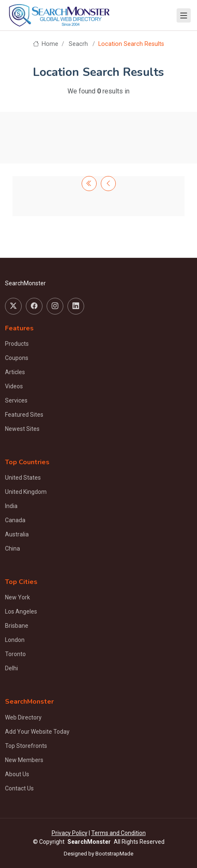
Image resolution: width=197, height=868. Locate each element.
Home (46, 44)
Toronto (15, 654)
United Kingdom (26, 492)
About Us (17, 774)
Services (16, 400)
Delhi (11, 668)
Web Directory (23, 717)
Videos (14, 386)
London (15, 640)
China (12, 548)
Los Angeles (21, 611)
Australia (17, 534)
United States (23, 478)
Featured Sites (24, 415)
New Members (24, 760)
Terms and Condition (118, 833)
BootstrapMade (114, 854)
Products (17, 344)
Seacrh (78, 44)
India (11, 506)
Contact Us (19, 788)
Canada (15, 520)
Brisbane (17, 626)
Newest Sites (22, 429)
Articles (15, 372)
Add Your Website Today (37, 732)
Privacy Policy (70, 833)
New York (17, 597)
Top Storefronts (26, 746)
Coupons (17, 358)
